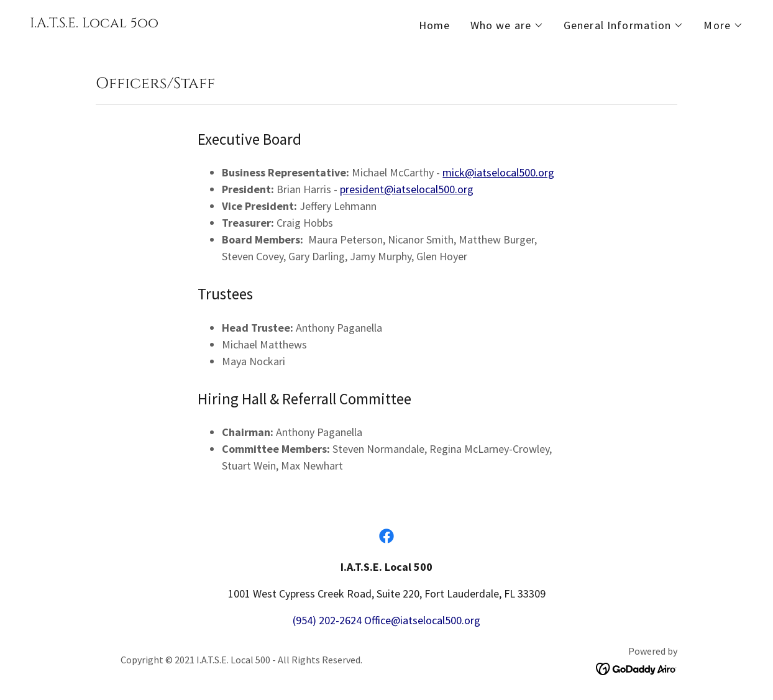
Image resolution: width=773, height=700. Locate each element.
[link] (94, 23)
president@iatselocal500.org (407, 189)
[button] (507, 25)
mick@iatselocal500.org (498, 172)
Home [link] (435, 25)
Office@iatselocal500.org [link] (422, 620)
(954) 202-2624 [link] (327, 620)
